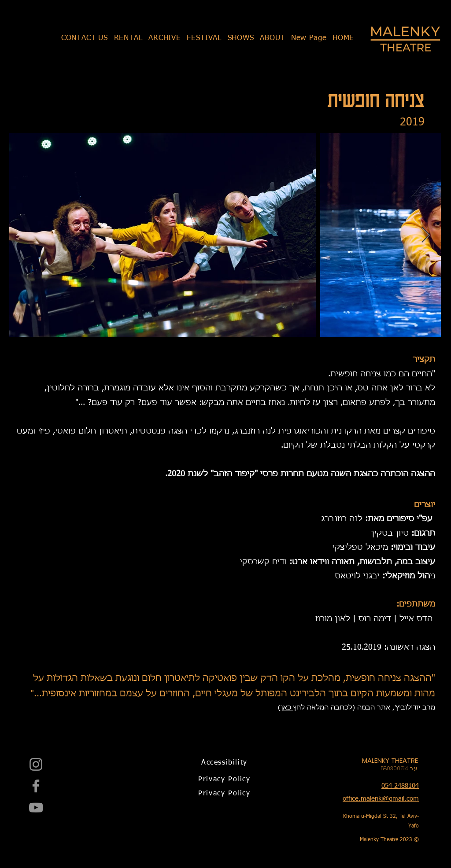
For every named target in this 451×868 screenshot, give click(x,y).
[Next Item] (426, 235)
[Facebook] (36, 786)
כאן (287, 708)
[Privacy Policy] (225, 780)
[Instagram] (36, 764)
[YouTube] (36, 807)
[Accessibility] (225, 763)
